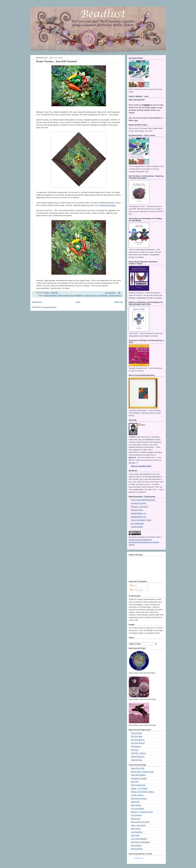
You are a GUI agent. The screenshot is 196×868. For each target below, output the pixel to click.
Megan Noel (136, 819)
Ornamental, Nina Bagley (141, 842)
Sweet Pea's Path (138, 768)
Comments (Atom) (50, 307)
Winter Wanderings (138, 785)
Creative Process (90, 296)
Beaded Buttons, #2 (138, 517)
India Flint (135, 782)
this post (132, 463)
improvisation (103, 296)
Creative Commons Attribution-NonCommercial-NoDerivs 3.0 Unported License (144, 542)
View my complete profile (141, 466)
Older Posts (119, 302)
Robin (143, 425)
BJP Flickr (135, 750)
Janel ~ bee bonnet (138, 825)
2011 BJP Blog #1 (138, 740)
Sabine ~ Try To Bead (139, 788)
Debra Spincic (136, 846)
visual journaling (115, 296)
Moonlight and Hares (139, 799)
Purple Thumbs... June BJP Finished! (57, 61)
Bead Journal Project (66, 296)
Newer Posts (37, 302)
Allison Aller (135, 802)
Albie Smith (135, 835)
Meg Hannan (136, 829)
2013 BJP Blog (137, 733)
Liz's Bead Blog (137, 832)
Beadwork (79, 296)
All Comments (137, 590)
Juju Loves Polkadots (139, 839)
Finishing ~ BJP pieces (140, 507)
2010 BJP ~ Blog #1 (139, 753)
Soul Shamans (137, 815)
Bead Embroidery (51, 296)
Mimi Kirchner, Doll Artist (140, 822)
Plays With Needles (138, 775)
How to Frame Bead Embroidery (143, 500)
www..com (139, 858)
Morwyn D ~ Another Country (142, 812)
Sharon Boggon (137, 849)
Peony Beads (136, 805)
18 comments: (111, 293)
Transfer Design (137, 527)
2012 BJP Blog (137, 736)
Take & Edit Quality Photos (141, 520)
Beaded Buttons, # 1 (139, 513)
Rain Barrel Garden (108, 205)
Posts (133, 586)
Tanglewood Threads (139, 778)
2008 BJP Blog (137, 760)
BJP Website (136, 747)
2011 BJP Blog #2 (138, 743)
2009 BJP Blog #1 (138, 757)
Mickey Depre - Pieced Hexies (142, 772)
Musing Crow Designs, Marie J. (143, 792)
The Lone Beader (138, 809)
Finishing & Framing (139, 503)
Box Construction (137, 523)
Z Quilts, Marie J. (137, 795)
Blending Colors (137, 510)
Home (78, 302)
